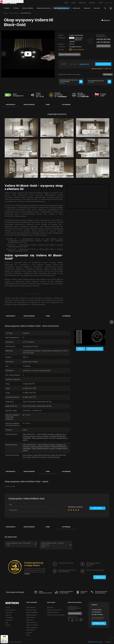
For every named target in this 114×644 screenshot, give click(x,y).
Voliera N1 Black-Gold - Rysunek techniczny (56, 544)
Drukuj (81, 347)
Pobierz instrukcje (95, 347)
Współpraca (9, 618)
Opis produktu (10, 103)
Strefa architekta (28, 8)
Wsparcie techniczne (44, 8)
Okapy (11, 13)
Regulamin (50, 606)
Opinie (48, 103)
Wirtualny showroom (62, 8)
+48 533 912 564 (103, 39)
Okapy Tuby (30, 618)
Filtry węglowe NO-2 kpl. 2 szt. (96, 79)
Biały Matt (73, 40)
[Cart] (110, 8)
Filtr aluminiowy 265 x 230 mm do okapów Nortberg (69, 79)
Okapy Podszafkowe (32, 611)
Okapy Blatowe (31, 628)
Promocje (97, 8)
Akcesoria (29, 631)
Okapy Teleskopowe (32, 626)
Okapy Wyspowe (31, 606)
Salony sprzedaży (75, 612)
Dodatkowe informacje (95, 642)
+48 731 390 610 (103, 42)
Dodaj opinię (97, 507)
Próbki (28, 633)
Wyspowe (17, 13)
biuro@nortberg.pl (97, 613)
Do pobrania (66, 103)
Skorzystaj (100, 576)
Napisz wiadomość (103, 46)
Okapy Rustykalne (31, 613)
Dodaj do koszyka (103, 62)
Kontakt (8, 623)
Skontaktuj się (99, 622)
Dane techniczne (29, 103)
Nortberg (5, 13)
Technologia (9, 616)
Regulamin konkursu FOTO (55, 609)
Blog (7, 621)
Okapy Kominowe (31, 609)
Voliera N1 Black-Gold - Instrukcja (21, 543)
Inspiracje (87, 8)
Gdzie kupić (76, 8)
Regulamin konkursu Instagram (56, 613)
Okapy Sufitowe (31, 616)
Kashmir (80, 40)
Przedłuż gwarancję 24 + (61, 93)
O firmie (16, 8)
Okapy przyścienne (32, 621)
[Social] (69, 618)
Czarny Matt (79, 38)
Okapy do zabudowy (32, 623)
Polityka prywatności (53, 611)
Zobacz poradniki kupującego (69, 53)
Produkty (7, 8)
